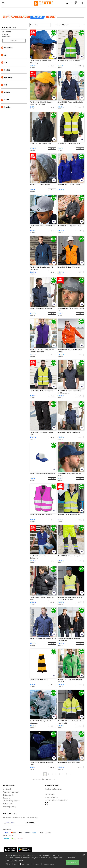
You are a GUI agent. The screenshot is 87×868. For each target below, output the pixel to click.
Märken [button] (7, 70)
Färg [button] (6, 85)
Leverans (7, 798)
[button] (67, 3)
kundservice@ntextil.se (53, 789)
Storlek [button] (7, 92)
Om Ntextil (7, 789)
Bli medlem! (31, 823)
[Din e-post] (14, 823)
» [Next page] (70, 774)
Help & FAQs (8, 804)
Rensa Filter (14, 41)
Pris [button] (5, 62)
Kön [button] (5, 55)
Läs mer (20, 860)
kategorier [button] (8, 48)
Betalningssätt (8, 795)
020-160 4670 (50, 794)
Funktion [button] (7, 107)
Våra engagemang (10, 807)
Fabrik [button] (6, 100)
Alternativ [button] (8, 77)
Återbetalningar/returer (11, 801)
